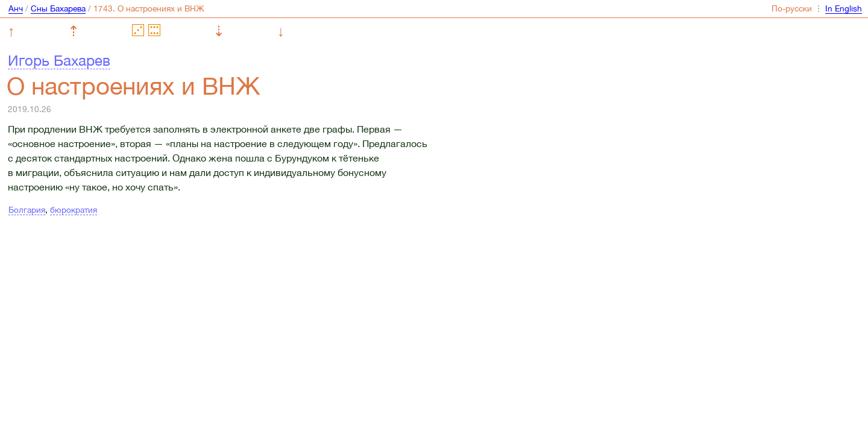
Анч (16, 8)
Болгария (27, 210)
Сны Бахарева (58, 8)
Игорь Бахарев (59, 60)
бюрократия (74, 210)
